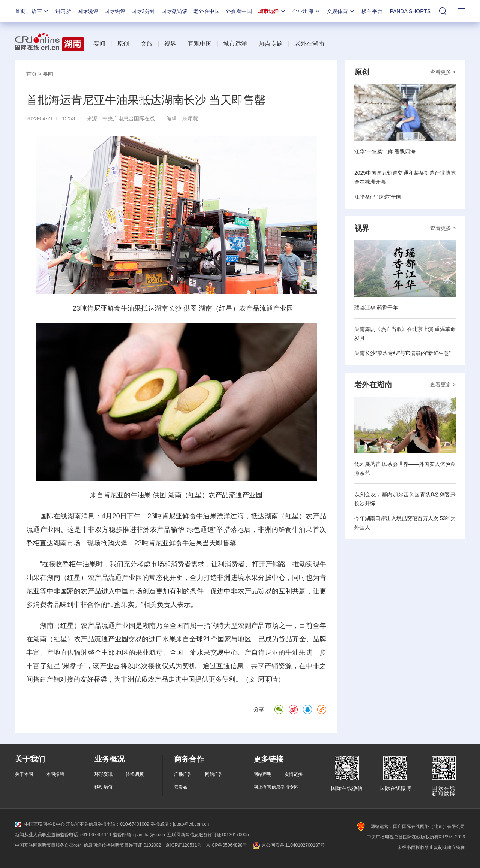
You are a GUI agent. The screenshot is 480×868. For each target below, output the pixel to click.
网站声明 (262, 774)
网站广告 (214, 774)
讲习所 (63, 11)
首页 (20, 11)
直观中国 (200, 44)
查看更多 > (443, 72)
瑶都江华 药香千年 (376, 308)
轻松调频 (135, 774)
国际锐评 (115, 11)
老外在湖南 (309, 44)
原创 (123, 44)
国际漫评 (88, 11)
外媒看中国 (239, 11)
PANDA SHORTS (410, 11)
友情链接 (294, 774)
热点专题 (271, 44)
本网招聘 (55, 774)
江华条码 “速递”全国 (378, 197)
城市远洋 (272, 11)
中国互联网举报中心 (40, 824)
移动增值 (103, 787)
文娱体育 (341, 11)
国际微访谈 (174, 11)
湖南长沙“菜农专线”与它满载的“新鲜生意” (403, 353)
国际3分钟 (143, 11)
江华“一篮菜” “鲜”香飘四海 (385, 151)
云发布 (181, 787)
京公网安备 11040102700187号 (288, 845)
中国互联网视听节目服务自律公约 (49, 845)
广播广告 (183, 774)
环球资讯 (103, 774)
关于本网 (24, 774)
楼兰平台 (372, 11)
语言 (40, 11)
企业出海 (307, 11)
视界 (170, 44)
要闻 (99, 44)
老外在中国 (207, 11)
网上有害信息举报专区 (276, 787)
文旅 (147, 44)
